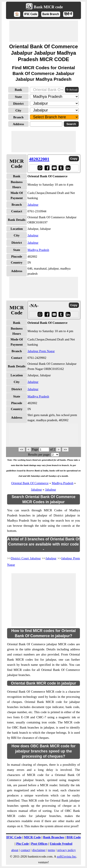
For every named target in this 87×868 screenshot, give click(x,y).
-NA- (34, 306)
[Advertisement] (44, 31)
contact (25, 850)
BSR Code (74, 837)
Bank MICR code (48, 7)
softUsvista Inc (67, 856)
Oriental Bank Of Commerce (30, 483)
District (18, 104)
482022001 (39, 159)
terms (51, 850)
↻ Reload (72, 90)
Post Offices (39, 844)
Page (35, 449)
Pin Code (22, 844)
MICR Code (32, 837)
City (18, 110)
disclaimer (39, 850)
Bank (18, 90)
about (15, 850)
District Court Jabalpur (26, 558)
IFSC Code (31, 14)
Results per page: (39, 455)
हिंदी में (68, 14)
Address (18, 124)
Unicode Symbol (61, 844)
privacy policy (67, 850)
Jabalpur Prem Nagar (41, 351)
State (18, 97)
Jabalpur (33, 205)
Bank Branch (51, 14)
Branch (18, 117)
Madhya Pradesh (38, 250)
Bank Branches (54, 837)
